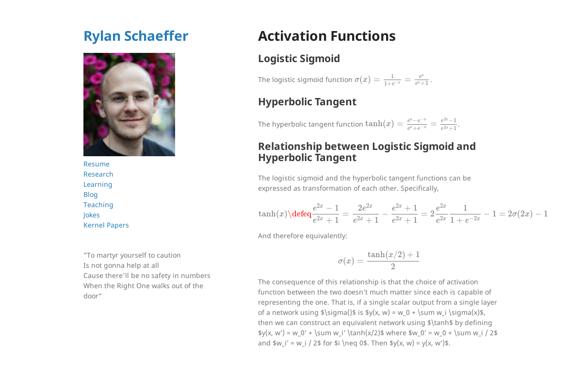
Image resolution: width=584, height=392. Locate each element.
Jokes (92, 215)
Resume (97, 164)
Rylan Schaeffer (136, 35)
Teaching (98, 204)
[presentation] (392, 79)
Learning (98, 184)
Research (98, 174)
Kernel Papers (106, 225)
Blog (91, 194)
